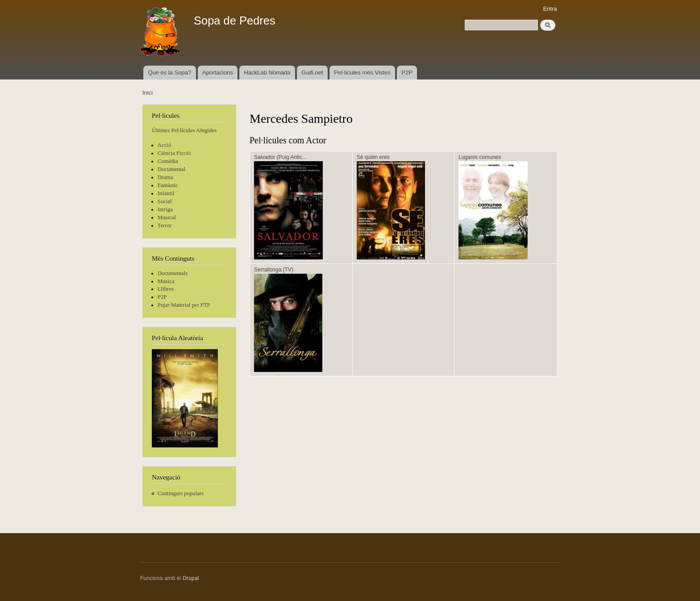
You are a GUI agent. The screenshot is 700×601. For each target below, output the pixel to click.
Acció (165, 145)
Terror (165, 225)
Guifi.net (312, 73)
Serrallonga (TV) (274, 270)
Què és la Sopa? (169, 73)
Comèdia (168, 161)
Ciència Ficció (174, 153)
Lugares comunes (480, 157)
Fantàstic (168, 185)
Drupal (191, 578)
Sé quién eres (373, 157)
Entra (550, 9)
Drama (165, 177)
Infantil (166, 193)
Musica (166, 281)
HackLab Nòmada (267, 73)
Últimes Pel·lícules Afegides (184, 130)
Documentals (173, 273)
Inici (148, 93)
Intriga (165, 209)
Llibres (166, 289)
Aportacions (218, 73)
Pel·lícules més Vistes (362, 73)
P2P (407, 73)
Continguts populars (181, 493)
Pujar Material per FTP (184, 305)
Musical (167, 217)
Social (165, 201)
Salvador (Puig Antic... (280, 157)
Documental (171, 169)
